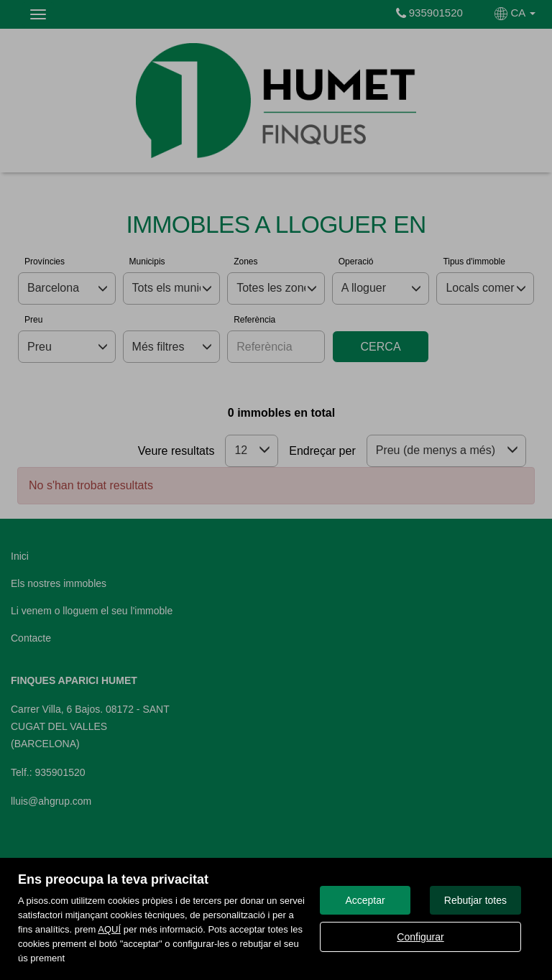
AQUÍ (109, 929)
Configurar (420, 937)
